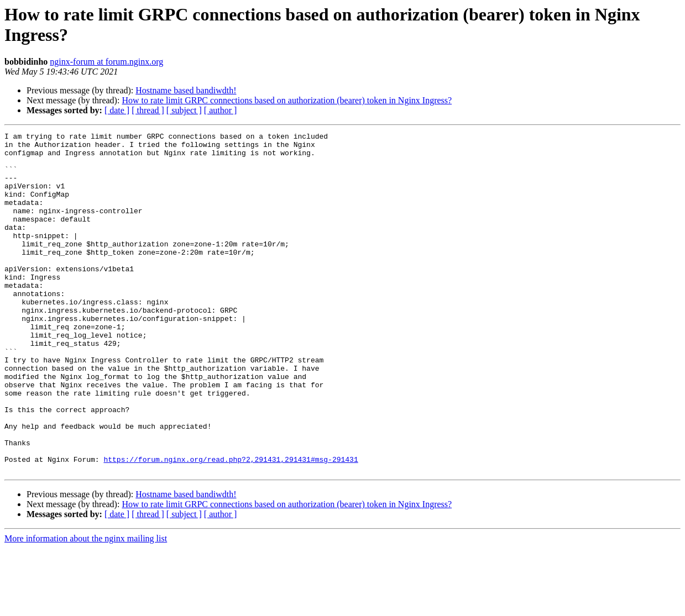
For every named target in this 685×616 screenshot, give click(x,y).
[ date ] (117, 110)
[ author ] (221, 110)
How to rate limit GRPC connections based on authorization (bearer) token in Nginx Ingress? (287, 100)
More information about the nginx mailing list (86, 606)
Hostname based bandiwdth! (186, 90)
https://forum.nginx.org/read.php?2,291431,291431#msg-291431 (231, 525)
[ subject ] (184, 110)
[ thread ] (148, 110)
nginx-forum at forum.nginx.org (106, 62)
